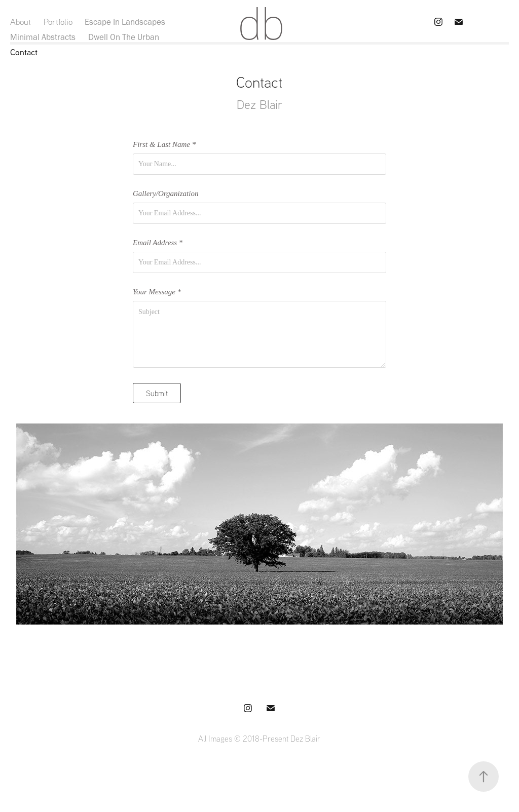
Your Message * (157, 292)
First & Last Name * (164, 145)
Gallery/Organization (165, 194)
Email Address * (158, 243)
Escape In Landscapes (125, 22)
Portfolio (58, 22)
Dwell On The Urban (124, 37)
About (21, 22)
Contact (24, 52)
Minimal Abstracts (43, 37)
